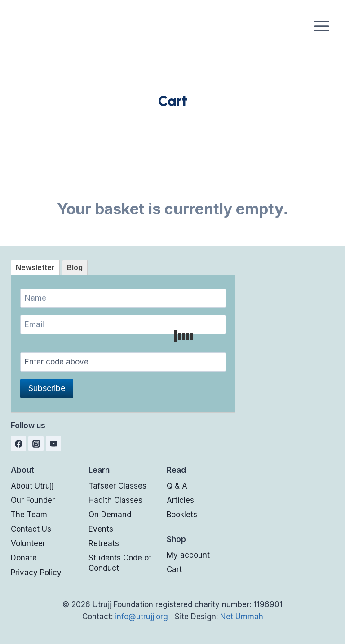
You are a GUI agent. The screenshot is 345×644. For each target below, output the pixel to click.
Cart (174, 569)
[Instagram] (36, 444)
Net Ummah (242, 617)
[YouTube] (53, 444)
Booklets (182, 515)
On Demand (110, 515)
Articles (180, 500)
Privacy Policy (36, 573)
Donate (24, 558)
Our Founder (33, 500)
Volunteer (28, 543)
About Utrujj (32, 486)
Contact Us (31, 529)
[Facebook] (18, 444)
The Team (29, 515)
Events (101, 529)
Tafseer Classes (117, 486)
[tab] (35, 267)
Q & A (177, 486)
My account (188, 555)
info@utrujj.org (142, 617)
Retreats (104, 543)
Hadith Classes (115, 500)
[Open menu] (321, 26)
